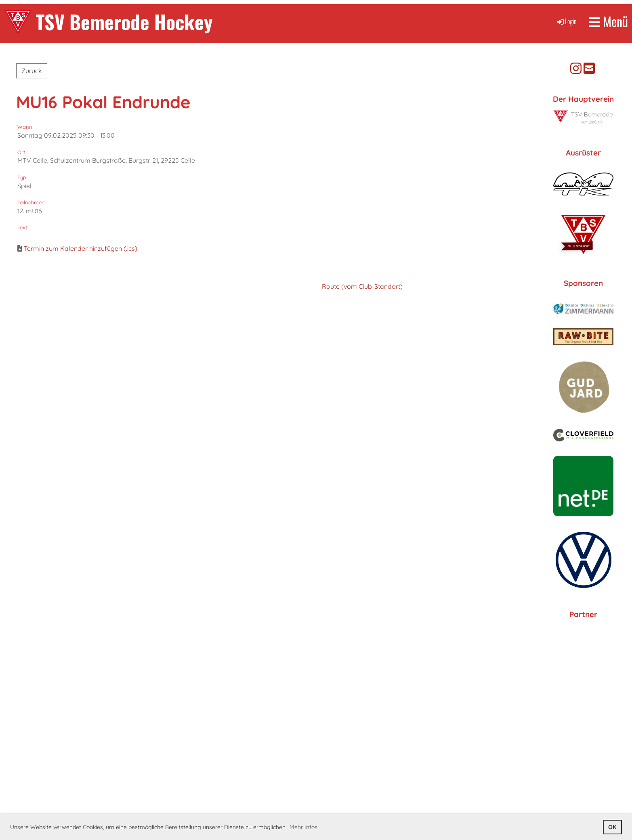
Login (566, 21)
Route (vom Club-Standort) (362, 286)
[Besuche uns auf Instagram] (576, 68)
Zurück (32, 71)
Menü (608, 22)
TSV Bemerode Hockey (124, 22)
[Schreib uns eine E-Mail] (589, 68)
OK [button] (612, 827)
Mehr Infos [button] (303, 827)
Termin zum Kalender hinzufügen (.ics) (81, 248)
